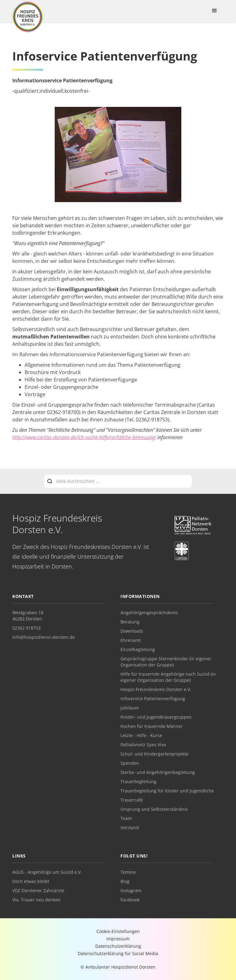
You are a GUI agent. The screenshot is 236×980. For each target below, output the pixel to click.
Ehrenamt (131, 640)
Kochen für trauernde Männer (152, 726)
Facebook (130, 900)
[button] (214, 11)
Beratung (130, 622)
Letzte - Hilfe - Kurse (141, 735)
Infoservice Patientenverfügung (153, 699)
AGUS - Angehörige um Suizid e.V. (47, 872)
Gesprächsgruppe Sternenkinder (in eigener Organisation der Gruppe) (166, 662)
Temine (128, 872)
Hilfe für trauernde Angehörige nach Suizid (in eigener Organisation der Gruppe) (168, 677)
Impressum (118, 939)
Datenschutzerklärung (118, 946)
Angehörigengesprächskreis (149, 613)
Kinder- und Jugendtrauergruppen (156, 717)
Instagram (131, 890)
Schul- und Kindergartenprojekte (154, 754)
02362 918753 (26, 628)
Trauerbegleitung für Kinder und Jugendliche (167, 791)
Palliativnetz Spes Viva (143, 745)
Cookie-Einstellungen (118, 931)
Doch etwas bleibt (31, 881)
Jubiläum (130, 708)
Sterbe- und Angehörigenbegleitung (158, 772)
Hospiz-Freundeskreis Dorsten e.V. (156, 689)
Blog (125, 881)
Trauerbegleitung (138, 781)
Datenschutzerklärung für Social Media (118, 953)
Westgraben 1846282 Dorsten (28, 616)
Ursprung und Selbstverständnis (154, 809)
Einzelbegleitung (138, 649)
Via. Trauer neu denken (36, 900)
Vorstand (130, 828)
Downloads (132, 631)
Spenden (130, 763)
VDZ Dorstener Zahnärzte (38, 890)
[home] (28, 17)
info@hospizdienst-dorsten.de (43, 637)
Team (126, 818)
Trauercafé (132, 800)
